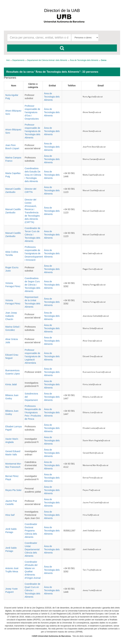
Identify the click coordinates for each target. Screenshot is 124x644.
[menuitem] (8, 60)
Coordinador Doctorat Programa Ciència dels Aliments (31, 531)
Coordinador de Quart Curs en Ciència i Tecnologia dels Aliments (33, 590)
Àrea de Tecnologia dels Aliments (52, 97)
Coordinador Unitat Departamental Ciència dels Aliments (32, 549)
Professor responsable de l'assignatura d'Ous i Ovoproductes (32, 112)
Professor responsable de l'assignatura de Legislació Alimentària (33, 356)
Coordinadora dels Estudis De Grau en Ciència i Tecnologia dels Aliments (33, 175)
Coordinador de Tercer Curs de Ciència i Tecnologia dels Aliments (33, 235)
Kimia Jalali (11, 384)
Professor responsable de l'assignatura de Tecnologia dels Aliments (33, 131)
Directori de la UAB (62, 10)
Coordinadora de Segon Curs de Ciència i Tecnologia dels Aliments (33, 285)
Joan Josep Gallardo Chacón (11, 316)
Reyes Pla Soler (13, 490)
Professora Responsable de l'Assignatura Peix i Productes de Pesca (33, 412)
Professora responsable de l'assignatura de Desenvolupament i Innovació (34, 253)
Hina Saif (10, 515)
